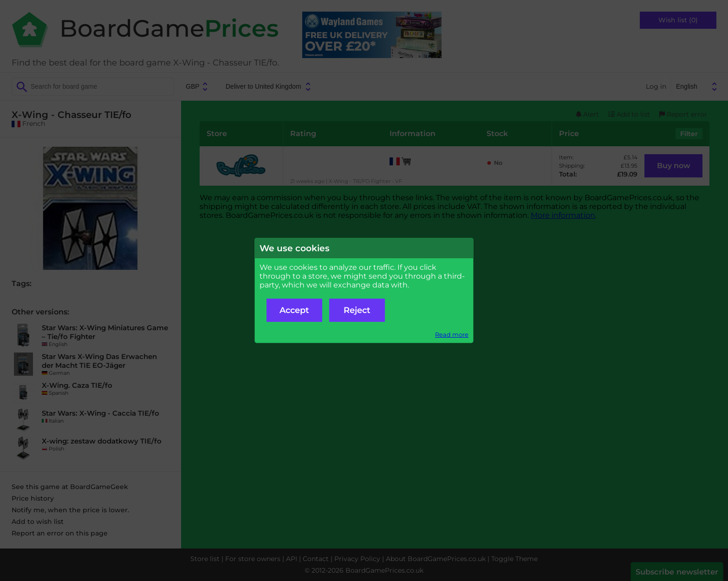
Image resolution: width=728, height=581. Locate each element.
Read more (452, 335)
